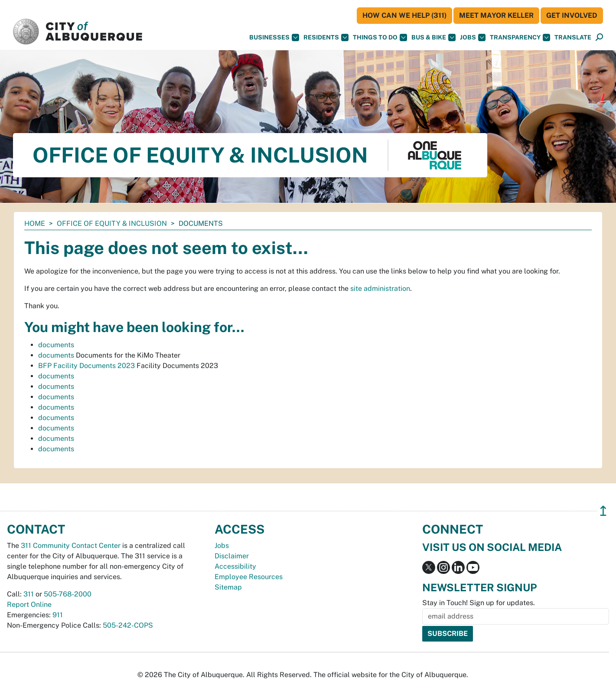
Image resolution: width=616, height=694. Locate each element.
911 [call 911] (58, 615)
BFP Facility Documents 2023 (86, 366)
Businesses (274, 37)
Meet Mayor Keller (496, 15)
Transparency (520, 37)
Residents (326, 37)
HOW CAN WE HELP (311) (404, 15)
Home (35, 223)
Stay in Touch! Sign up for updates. (479, 603)
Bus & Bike (433, 37)
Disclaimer (232, 556)
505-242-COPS (128, 625)
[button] (573, 37)
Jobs (473, 37)
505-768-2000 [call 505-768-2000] (68, 594)
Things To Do (380, 37)
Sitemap (228, 587)
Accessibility (235, 566)
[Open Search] (599, 37)
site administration (380, 288)
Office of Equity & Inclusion (112, 223)
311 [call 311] (29, 594)
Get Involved (572, 15)
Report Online (29, 604)
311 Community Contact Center (71, 546)
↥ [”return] (603, 511)
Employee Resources (249, 577)
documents (56, 345)
